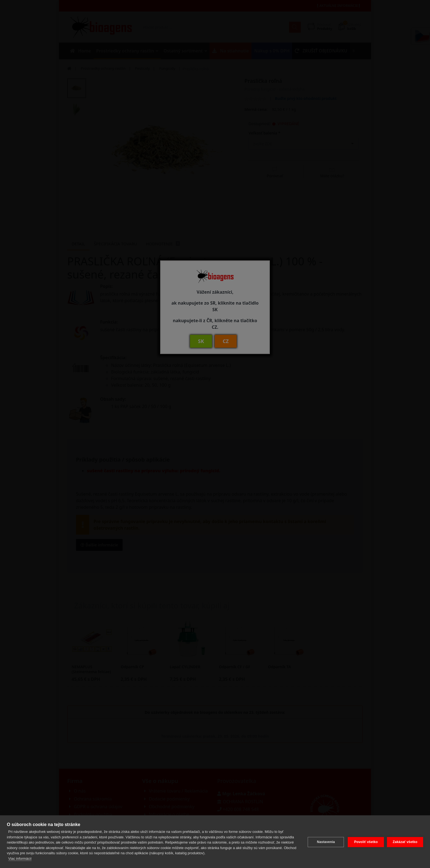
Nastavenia (325, 842)
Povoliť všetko (365, 842)
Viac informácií (20, 859)
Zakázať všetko (405, 842)
